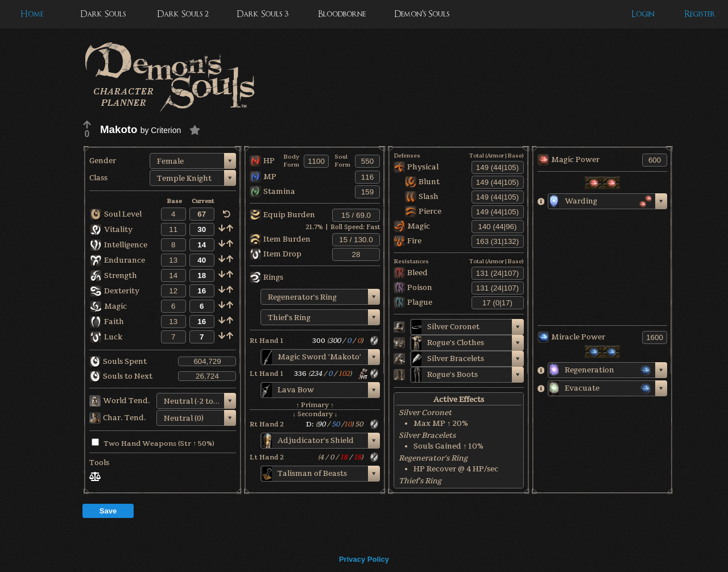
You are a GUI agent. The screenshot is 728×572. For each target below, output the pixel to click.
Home (32, 14)
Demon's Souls (422, 14)
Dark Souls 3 (262, 14)
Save (108, 511)
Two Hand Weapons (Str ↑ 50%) (153, 443)
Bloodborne (342, 14)
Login (643, 14)
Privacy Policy (364, 559)
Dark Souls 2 (183, 14)
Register (700, 14)
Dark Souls (103, 14)
